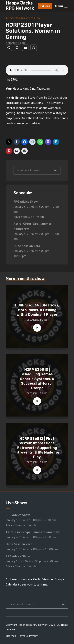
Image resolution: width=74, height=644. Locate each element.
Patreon (45, 6)
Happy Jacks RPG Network (20, 6)
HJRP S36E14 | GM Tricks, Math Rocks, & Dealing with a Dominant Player (37, 310)
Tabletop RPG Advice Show (25, 18)
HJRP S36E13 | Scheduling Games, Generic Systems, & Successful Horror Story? (37, 379)
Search (56, 170)
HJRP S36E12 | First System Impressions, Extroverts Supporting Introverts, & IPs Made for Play (37, 448)
